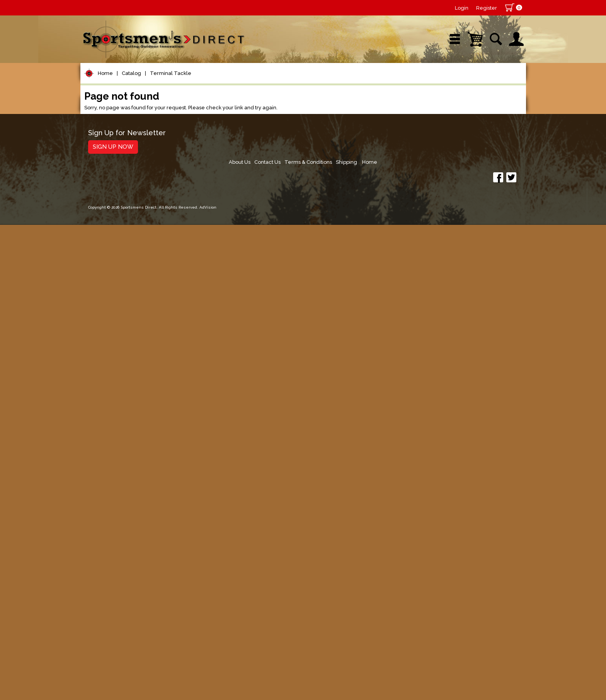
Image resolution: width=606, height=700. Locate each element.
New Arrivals (173, 83)
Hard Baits (105, 375)
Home (105, 108)
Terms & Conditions (447, 638)
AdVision (208, 686)
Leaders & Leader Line (127, 189)
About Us (374, 638)
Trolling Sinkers (117, 324)
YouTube (491, 83)
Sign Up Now (113, 649)
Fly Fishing (106, 470)
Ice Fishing (106, 441)
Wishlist (422, 83)
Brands (238, 83)
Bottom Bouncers (122, 263)
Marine (100, 529)
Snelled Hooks (117, 303)
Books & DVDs (111, 558)
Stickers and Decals (121, 573)
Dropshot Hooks (119, 283)
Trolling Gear (110, 588)
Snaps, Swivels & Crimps (131, 243)
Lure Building (110, 346)
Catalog (131, 108)
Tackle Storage (113, 500)
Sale (360, 83)
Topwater (104, 361)
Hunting (101, 544)
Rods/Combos (113, 160)
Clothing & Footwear (122, 514)
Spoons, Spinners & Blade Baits (130, 423)
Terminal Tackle (171, 108)
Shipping (487, 638)
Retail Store (300, 83)
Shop (110, 83)
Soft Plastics (109, 390)
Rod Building (109, 175)
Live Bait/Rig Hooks (125, 293)
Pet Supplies (109, 131)
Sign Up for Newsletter (127, 635)
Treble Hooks (115, 313)
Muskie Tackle (111, 456)
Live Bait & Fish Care (123, 485)
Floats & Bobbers (121, 233)
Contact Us (404, 638)
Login (462, 8)
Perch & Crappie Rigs (126, 334)
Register (487, 8)
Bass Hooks (113, 273)
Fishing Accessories (121, 602)
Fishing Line (108, 204)
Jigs (95, 405)
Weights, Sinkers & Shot (130, 253)
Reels (98, 145)
